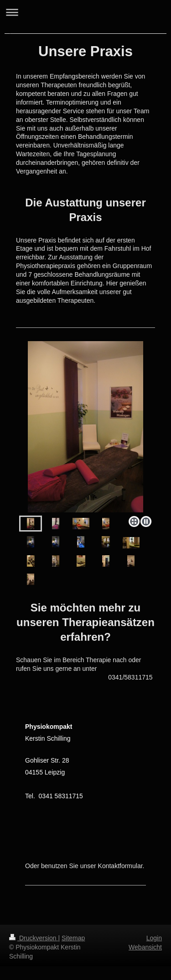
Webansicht (145, 947)
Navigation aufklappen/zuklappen (85, 12)
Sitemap (73, 938)
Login (154, 938)
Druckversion (34, 938)
